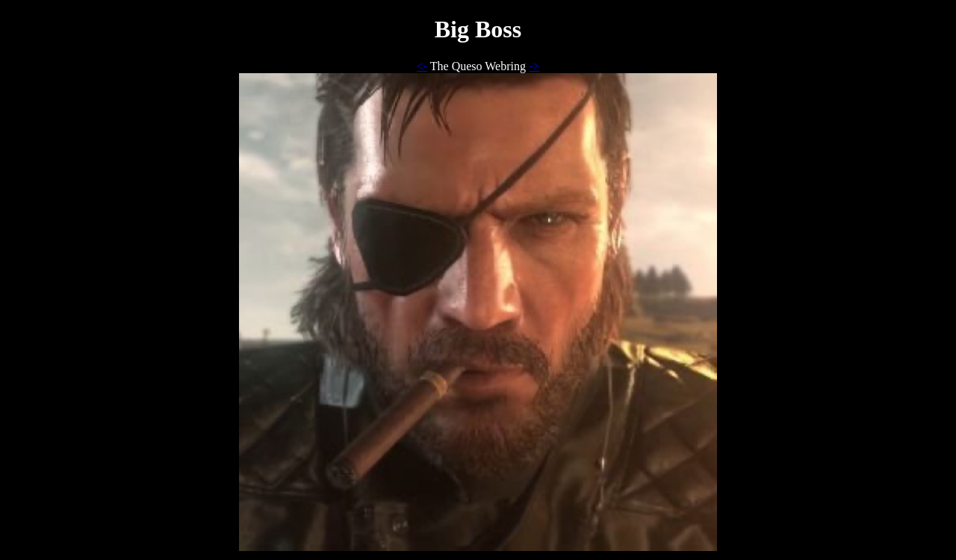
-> (534, 66)
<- (422, 66)
